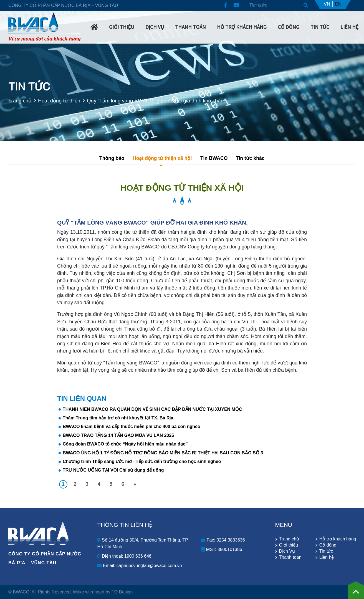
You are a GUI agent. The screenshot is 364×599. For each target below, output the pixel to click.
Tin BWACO (214, 158)
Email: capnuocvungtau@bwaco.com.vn (139, 566)
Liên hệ (349, 27)
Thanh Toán (190, 27)
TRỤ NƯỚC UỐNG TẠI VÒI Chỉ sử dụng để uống (113, 470)
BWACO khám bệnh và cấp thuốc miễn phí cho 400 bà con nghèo (132, 426)
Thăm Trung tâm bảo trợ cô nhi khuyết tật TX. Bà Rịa (118, 418)
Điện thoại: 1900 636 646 (124, 556)
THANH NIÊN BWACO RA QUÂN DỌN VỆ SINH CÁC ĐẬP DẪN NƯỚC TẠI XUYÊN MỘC (152, 409)
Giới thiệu (289, 545)
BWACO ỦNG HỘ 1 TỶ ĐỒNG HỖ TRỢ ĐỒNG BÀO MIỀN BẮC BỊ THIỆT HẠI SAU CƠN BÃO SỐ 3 (163, 453)
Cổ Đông (289, 27)
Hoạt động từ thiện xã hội (162, 158)
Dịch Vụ (155, 27)
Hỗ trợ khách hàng (242, 27)
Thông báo (112, 158)
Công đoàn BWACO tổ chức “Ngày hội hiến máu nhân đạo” (125, 444)
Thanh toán (290, 557)
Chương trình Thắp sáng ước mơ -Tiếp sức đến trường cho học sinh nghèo (142, 461)
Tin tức (326, 551)
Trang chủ (14, 101)
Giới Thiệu (122, 27)
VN (327, 4)
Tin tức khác (250, 158)
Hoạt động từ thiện (53, 101)
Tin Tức (320, 27)
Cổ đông (328, 545)
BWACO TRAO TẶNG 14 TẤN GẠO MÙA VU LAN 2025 (118, 435)
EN (338, 4)
